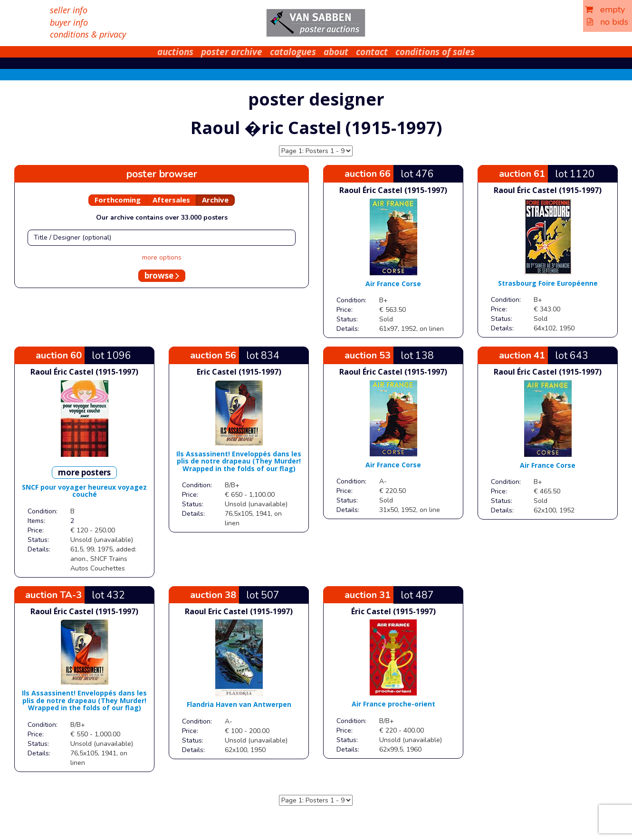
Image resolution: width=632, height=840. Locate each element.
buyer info (69, 22)
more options (162, 257)
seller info (69, 10)
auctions (175, 52)
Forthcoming (118, 200)
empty (605, 10)
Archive (215, 200)
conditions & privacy (88, 34)
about (336, 52)
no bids (608, 22)
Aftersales (171, 200)
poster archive (232, 52)
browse (162, 275)
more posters (84, 472)
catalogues (293, 52)
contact (372, 52)
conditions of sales (435, 52)
